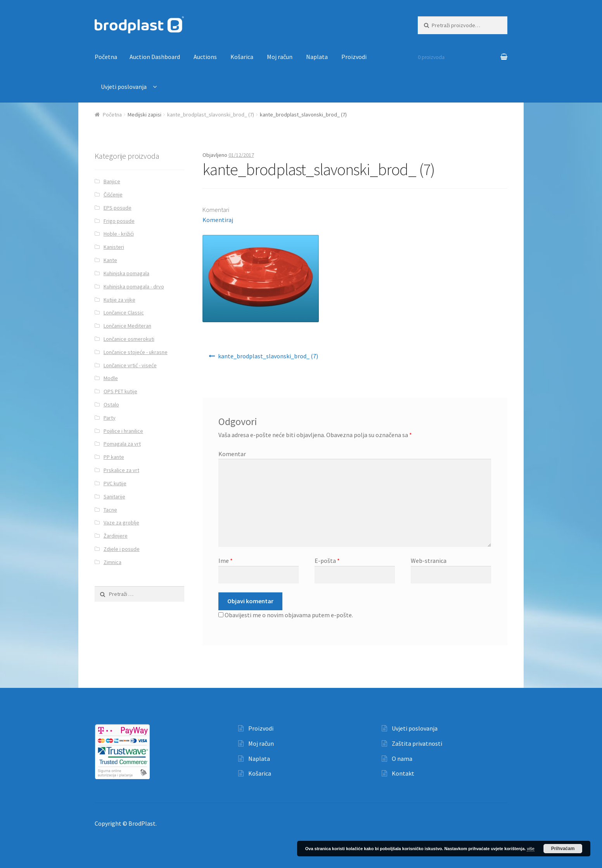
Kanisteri (114, 247)
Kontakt (403, 773)
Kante (110, 260)
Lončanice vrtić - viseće (130, 365)
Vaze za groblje (121, 523)
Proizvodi (354, 57)
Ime (226, 561)
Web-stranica (429, 561)
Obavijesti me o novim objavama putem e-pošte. (289, 615)
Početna (106, 57)
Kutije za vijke (119, 300)
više (531, 849)
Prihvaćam (563, 849)
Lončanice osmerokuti (129, 339)
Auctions (205, 57)
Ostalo (111, 404)
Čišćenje (113, 194)
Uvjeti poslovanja (124, 87)
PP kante (114, 457)
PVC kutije (115, 483)
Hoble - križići (119, 234)
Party (110, 418)
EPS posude (118, 208)
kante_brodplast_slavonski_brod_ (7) (211, 115)
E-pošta (327, 561)
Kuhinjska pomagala (126, 273)
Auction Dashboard (155, 57)
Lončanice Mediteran (127, 326)
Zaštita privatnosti (417, 743)
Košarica (242, 57)
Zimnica (112, 562)
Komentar (232, 454)
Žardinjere (116, 536)
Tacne (110, 510)
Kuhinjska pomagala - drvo (134, 286)
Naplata (317, 57)
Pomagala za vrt (122, 444)
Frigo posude (119, 221)
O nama (402, 759)
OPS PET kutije (120, 391)
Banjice (112, 181)
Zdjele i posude (122, 549)
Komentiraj (218, 220)
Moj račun (280, 57)
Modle (111, 378)
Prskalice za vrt (121, 470)
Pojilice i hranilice (123, 431)
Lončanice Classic (124, 312)
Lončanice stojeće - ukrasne (136, 352)
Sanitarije (114, 496)
